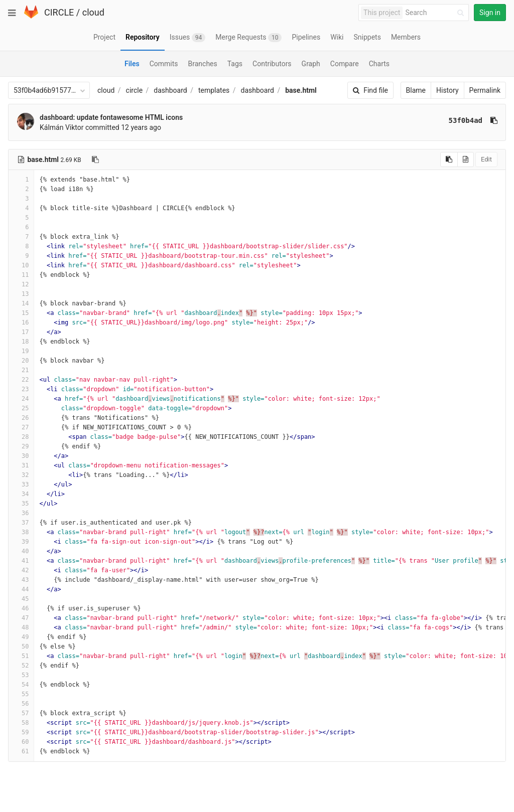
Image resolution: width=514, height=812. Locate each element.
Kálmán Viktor (62, 127)
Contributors (272, 64)
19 (21, 351)
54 (21, 685)
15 (21, 313)
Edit (486, 159)
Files (132, 64)
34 (21, 494)
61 (21, 751)
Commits (164, 64)
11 (21, 275)
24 (21, 399)
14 (21, 303)
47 (21, 618)
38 (21, 532)
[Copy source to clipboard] (449, 159)
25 (21, 408)
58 (21, 723)
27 (21, 427)
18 (21, 342)
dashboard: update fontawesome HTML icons (111, 117)
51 (21, 656)
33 (21, 484)
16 (21, 322)
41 (21, 561)
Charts (379, 64)
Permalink (485, 90)
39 (21, 542)
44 (21, 589)
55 (21, 694)
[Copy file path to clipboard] (95, 159)
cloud (93, 12)
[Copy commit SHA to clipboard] (494, 120)
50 (21, 646)
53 (21, 675)
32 (21, 475)
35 (21, 504)
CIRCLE (59, 12)
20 (21, 361)
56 (21, 704)
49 (21, 637)
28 (21, 437)
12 (21, 284)
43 (21, 580)
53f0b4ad (466, 120)
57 (21, 713)
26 (21, 418)
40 (21, 551)
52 (21, 666)
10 (21, 265)
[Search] (436, 13)
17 (21, 332)
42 (21, 570)
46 (21, 608)
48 (21, 627)
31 (21, 465)
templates (214, 90)
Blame (416, 90)
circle (135, 90)
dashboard (170, 90)
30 (21, 456)
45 (21, 599)
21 (21, 370)
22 (21, 380)
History (447, 90)
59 (21, 732)
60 (21, 742)
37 (21, 523)
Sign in (490, 13)
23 (21, 389)
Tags (235, 64)
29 (21, 446)
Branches (203, 64)
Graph (311, 64)
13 (21, 294)
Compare (345, 64)
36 (21, 513)
